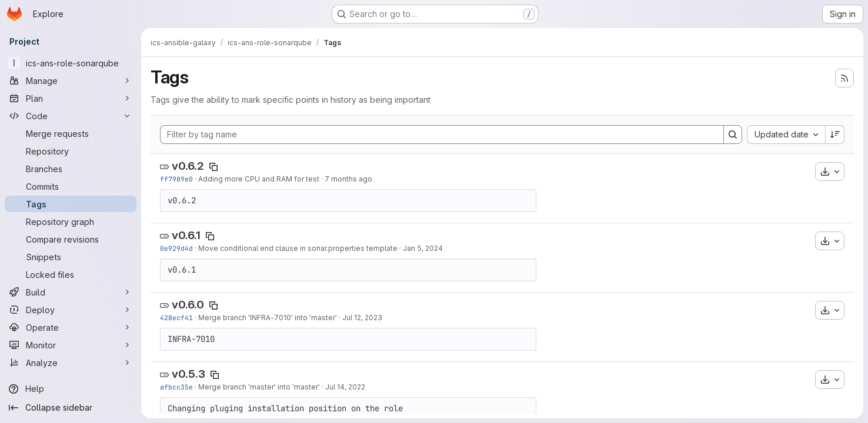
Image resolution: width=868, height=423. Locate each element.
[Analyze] (71, 362)
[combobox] (786, 135)
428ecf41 (176, 318)
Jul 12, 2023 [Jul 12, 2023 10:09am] (362, 318)
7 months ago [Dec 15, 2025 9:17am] (348, 179)
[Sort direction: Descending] (835, 135)
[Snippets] (71, 257)
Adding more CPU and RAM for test (259, 179)
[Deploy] (71, 310)
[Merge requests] (71, 133)
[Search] (733, 135)
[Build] (71, 292)
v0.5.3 (188, 374)
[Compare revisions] (71, 239)
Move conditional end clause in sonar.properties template (298, 248)
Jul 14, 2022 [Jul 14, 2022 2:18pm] (345, 387)
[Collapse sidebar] (71, 408)
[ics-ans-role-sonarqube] (71, 63)
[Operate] (71, 327)
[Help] (71, 389)
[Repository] (71, 151)
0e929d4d (176, 248)
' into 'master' (314, 318)
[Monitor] (71, 345)
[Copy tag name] (213, 167)
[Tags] (71, 204)
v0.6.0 (188, 305)
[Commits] (71, 186)
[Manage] (71, 80)
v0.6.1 (186, 235)
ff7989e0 (176, 179)
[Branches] (71, 169)
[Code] (71, 116)
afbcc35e (176, 387)
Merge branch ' (224, 318)
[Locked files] (71, 274)
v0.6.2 (188, 166)
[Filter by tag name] (442, 135)
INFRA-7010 (271, 318)
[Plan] (71, 98)
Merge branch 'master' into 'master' (259, 387)
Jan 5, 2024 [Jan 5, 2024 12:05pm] (423, 248)
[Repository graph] (71, 221)
